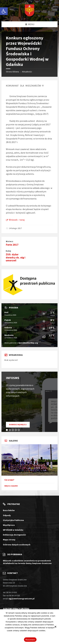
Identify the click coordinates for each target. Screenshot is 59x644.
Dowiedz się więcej (19, 425)
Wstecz (10, 241)
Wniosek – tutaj (15, 220)
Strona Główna (12, 72)
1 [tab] (7, 430)
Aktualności (27, 72)
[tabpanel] (29, 402)
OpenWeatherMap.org (28, 343)
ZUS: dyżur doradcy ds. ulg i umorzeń (16, 257)
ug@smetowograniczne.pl (22, 599)
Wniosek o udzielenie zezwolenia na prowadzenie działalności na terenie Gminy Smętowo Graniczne (27, 562)
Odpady (7, 515)
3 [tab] (13, 430)
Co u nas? (9, 480)
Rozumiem (30, 640)
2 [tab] (10, 430)
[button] (4, 11)
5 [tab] (19, 430)
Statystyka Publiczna (13, 520)
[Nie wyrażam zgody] (55, 627)
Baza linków (9, 510)
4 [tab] (16, 430)
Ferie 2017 (12, 245)
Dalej (8, 251)
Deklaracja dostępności (14, 535)
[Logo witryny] (29, 11)
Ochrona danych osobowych (17, 545)
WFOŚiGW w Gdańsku (13, 530)
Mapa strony (9, 540)
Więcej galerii (11, 486)
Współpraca (9, 525)
